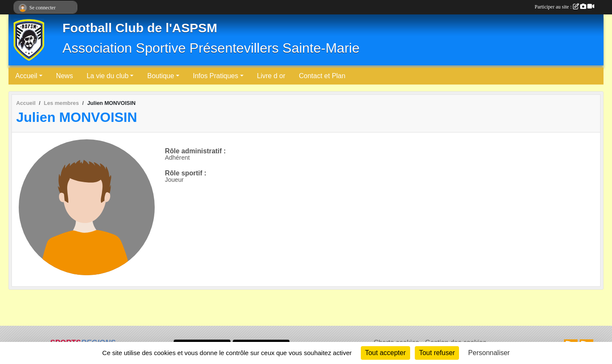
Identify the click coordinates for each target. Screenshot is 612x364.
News (65, 76)
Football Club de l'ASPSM (140, 28)
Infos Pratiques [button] (216, 76)
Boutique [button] (160, 76)
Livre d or (271, 76)
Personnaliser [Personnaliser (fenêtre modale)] (489, 353)
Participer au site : (564, 7)
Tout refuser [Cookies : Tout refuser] (437, 353)
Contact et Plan (322, 76)
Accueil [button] (26, 76)
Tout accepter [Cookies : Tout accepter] (385, 353)
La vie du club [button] (108, 76)
